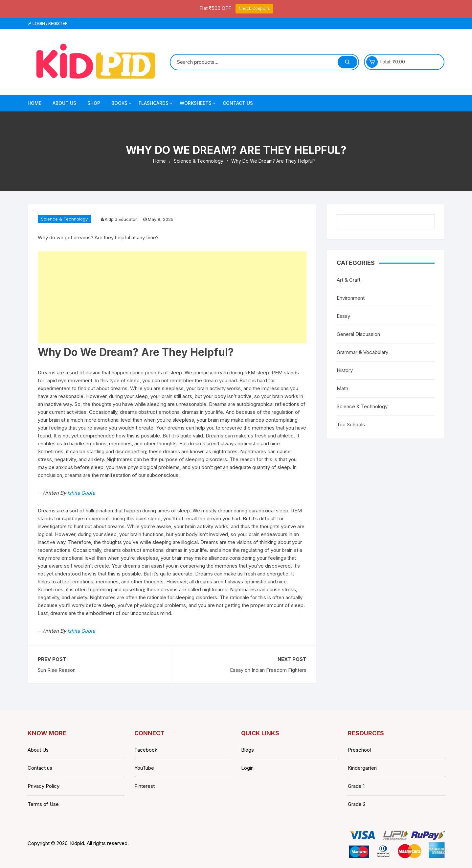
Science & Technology (64, 219)
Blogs (247, 750)
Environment (351, 298)
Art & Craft (348, 280)
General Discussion (358, 334)
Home (34, 103)
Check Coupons (254, 8)
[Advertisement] (172, 297)
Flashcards (156, 103)
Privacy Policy (44, 786)
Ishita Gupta (81, 493)
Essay (343, 316)
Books (122, 103)
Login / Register (48, 23)
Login (247, 768)
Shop (94, 103)
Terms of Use (43, 804)
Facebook (146, 750)
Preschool (359, 750)
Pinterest (145, 786)
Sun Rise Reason (57, 670)
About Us (64, 103)
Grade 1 (356, 786)
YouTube (144, 768)
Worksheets (198, 103)
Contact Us (238, 103)
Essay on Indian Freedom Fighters (268, 670)
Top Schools (351, 424)
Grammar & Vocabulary (362, 352)
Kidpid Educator (121, 219)
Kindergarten (362, 768)
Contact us (40, 768)
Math (342, 388)
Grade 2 (357, 804)
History (345, 370)
